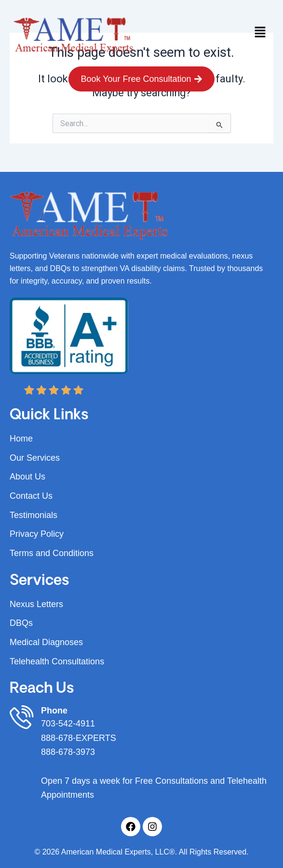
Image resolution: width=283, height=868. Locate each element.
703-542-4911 (68, 724)
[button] (260, 33)
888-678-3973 (68, 752)
